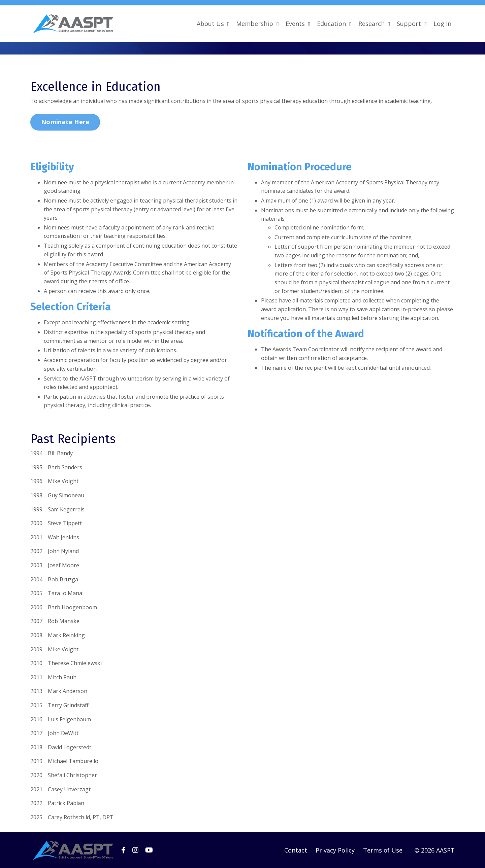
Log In (442, 24)
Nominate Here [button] (65, 121)
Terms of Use (383, 850)
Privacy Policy (335, 850)
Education (334, 24)
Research (374, 24)
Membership (257, 24)
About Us (213, 24)
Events (298, 24)
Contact (296, 850)
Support (412, 24)
